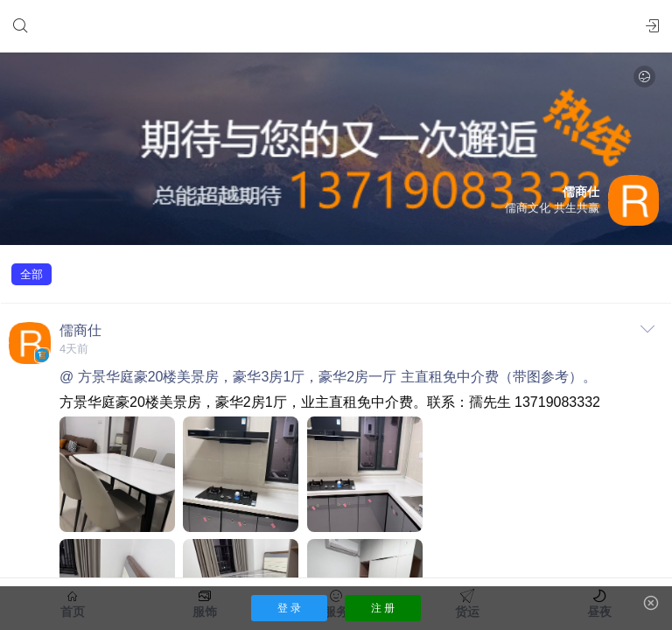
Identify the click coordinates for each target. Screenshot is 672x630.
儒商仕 (80, 330)
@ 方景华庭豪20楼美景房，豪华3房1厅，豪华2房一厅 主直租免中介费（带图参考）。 (328, 377)
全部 (31, 274)
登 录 (289, 608)
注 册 (383, 608)
